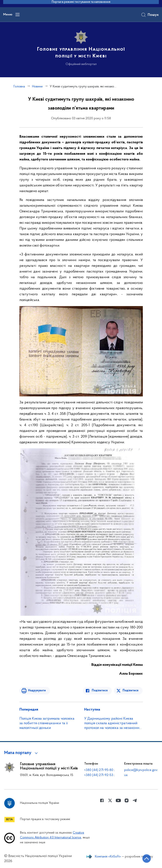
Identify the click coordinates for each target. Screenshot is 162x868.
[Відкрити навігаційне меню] (18, 15)
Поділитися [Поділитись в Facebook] (100, 691)
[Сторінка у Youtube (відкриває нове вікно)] (118, 800)
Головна (19, 87)
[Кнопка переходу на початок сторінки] (146, 859)
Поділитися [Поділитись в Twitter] (131, 691)
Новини (37, 87)
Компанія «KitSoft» (108, 857)
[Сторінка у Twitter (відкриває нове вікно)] (110, 800)
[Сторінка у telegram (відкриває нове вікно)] (135, 800)
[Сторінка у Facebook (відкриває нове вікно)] (102, 800)
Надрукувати (37, 691)
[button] (22, 753)
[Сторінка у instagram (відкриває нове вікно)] (127, 800)
